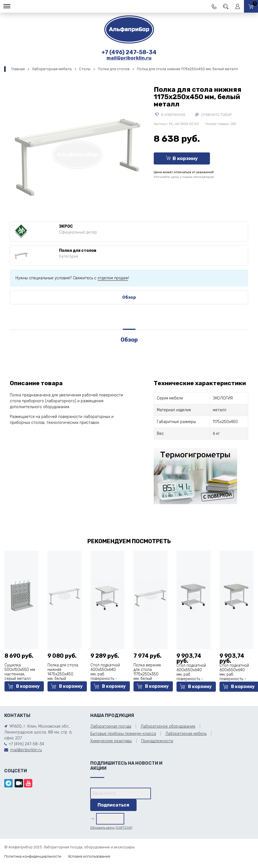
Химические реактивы (111, 741)
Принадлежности (157, 741)
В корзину (182, 158)
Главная (18, 69)
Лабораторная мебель (52, 69)
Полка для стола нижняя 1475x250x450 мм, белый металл (63, 674)
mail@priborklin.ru (129, 58)
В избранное (170, 115)
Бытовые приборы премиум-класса (123, 734)
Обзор (129, 297)
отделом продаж (113, 278)
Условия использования (89, 856)
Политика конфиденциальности (33, 856)
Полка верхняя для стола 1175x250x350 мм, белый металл (147, 674)
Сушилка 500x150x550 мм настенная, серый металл (20, 672)
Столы (85, 69)
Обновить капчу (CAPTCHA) (111, 828)
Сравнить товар (213, 115)
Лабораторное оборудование (168, 726)
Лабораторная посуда (111, 726)
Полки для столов (114, 69)
